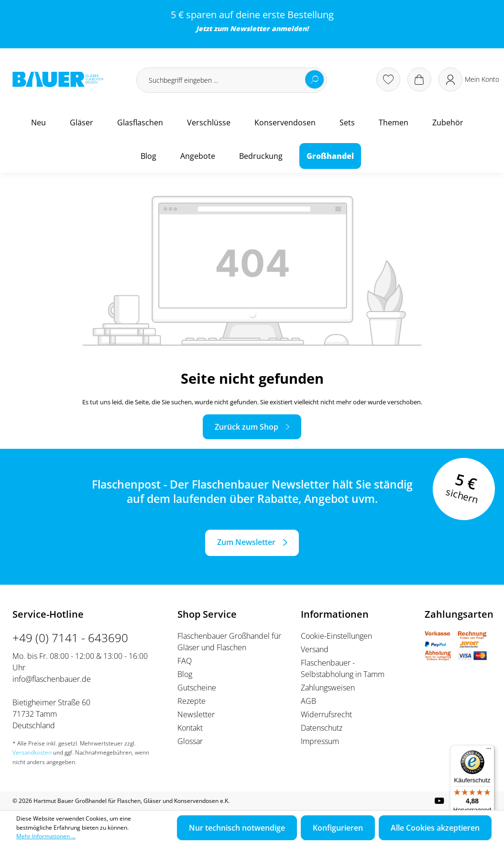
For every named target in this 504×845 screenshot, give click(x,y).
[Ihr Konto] (469, 79)
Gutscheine (197, 688)
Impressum (320, 741)
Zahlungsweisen (328, 688)
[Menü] (489, 751)
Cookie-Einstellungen (336, 636)
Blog (185, 674)
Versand (315, 649)
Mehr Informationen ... (46, 836)
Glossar (190, 741)
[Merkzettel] (388, 79)
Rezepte (192, 701)
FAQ (185, 661)
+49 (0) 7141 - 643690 (70, 638)
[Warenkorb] (419, 79)
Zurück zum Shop (247, 427)
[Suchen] (315, 79)
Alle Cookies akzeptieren (435, 828)
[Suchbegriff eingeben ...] (232, 80)
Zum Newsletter (246, 542)
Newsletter (250, 28)
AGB (308, 701)
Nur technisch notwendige (237, 828)
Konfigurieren (338, 828)
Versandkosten (32, 752)
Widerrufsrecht (326, 714)
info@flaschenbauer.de (52, 679)
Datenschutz (322, 728)
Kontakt (190, 728)
